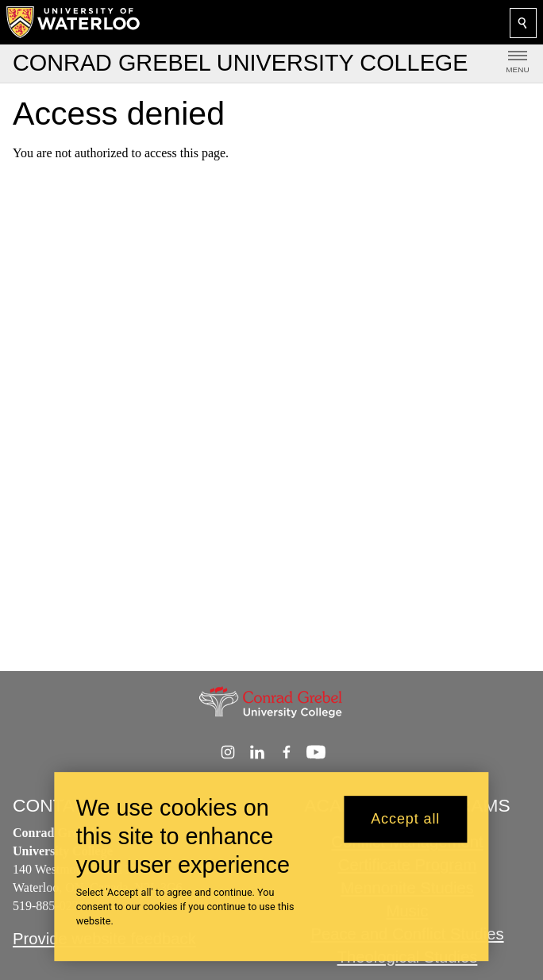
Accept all (405, 827)
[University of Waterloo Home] (74, 22)
